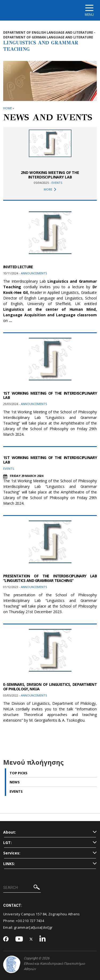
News (15, 782)
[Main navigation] (89, 10)
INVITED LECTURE (18, 267)
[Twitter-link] (31, 939)
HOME (8, 108)
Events (16, 791)
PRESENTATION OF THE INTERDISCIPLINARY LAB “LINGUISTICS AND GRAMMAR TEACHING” (50, 578)
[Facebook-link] (6, 939)
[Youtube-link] (19, 939)
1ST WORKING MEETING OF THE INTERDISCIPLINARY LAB (50, 395)
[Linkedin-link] (43, 939)
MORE (50, 189)
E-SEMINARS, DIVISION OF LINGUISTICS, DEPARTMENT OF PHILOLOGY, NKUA (50, 687)
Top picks (19, 773)
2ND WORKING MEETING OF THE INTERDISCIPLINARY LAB (50, 175)
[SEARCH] (22, 888)
